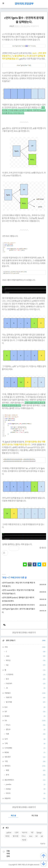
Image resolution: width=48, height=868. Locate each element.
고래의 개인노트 (22, 865)
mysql (24, 840)
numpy (26, 789)
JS (26, 688)
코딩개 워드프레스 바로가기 (24, 633)
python (9, 833)
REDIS (25, 753)
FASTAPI (26, 684)
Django (39, 833)
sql (42, 836)
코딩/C (12, 26)
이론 (26, 734)
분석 (26, 775)
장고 (26, 679)
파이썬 (7, 836)
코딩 (4, 578)
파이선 (26, 661)
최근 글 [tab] (13, 816)
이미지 (26, 793)
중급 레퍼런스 (25, 780)
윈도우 (26, 730)
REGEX (25, 716)
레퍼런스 (25, 766)
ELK (25, 707)
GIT (25, 712)
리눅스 (26, 725)
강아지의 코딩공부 (24, 4)
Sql (26, 665)
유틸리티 (25, 799)
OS (25, 721)
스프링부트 (26, 675)
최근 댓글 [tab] (35, 816)
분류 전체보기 (25, 641)
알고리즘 (26, 702)
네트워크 (25, 757)
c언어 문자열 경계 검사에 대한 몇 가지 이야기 (18, 605)
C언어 (17, 833)
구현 (25, 762)
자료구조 (26, 698)
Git (36, 836)
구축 (25, 744)
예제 (26, 770)
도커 (25, 739)
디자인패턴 (25, 748)
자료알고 (25, 693)
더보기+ (43, 844)
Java (26, 656)
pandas (26, 785)
